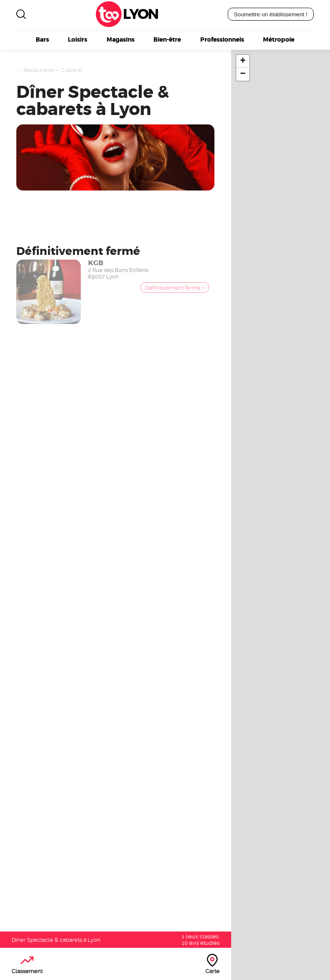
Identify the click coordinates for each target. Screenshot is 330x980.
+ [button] (243, 61)
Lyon (140, 14)
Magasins (121, 40)
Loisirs (78, 40)
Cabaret (72, 70)
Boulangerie (155, 814)
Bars (42, 40)
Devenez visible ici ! (38, 496)
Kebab (144, 823)
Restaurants (39, 70)
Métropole (279, 40)
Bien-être (167, 40)
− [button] (243, 74)
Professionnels (222, 40)
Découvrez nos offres (255, 890)
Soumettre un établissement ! (270, 14)
